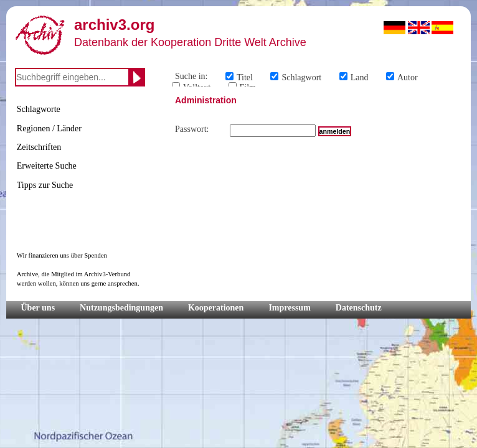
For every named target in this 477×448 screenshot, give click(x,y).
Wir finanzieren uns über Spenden (62, 255)
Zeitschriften (39, 147)
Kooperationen (216, 308)
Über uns (38, 308)
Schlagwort (301, 77)
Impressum (289, 308)
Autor (408, 77)
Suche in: (191, 76)
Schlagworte (39, 109)
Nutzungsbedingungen (121, 308)
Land (360, 77)
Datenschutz (359, 308)
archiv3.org (114, 25)
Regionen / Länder (49, 128)
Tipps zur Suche (45, 185)
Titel (245, 77)
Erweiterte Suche (47, 166)
